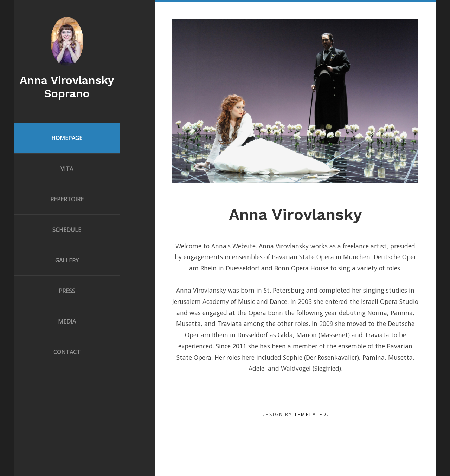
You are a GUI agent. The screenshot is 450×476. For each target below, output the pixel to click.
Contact (67, 352)
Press (67, 291)
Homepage (67, 138)
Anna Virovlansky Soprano (67, 87)
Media (67, 321)
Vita (67, 169)
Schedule (67, 230)
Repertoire (67, 199)
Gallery (67, 260)
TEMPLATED (311, 414)
